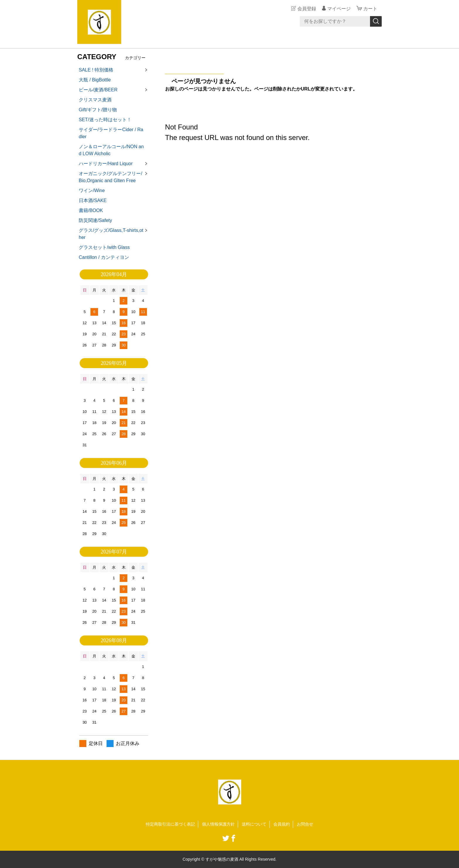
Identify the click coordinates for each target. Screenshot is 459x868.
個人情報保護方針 (218, 824)
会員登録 (307, 9)
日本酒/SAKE (93, 200)
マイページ (339, 9)
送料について (254, 824)
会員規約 (282, 824)
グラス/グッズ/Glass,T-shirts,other (111, 234)
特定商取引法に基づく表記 (170, 824)
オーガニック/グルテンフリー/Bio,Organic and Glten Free (111, 177)
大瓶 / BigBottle (95, 80)
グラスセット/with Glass (104, 247)
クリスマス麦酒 (95, 100)
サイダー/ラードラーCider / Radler (111, 133)
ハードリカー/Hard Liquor (106, 164)
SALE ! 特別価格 (96, 70)
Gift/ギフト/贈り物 (98, 110)
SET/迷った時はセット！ (105, 120)
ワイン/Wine (92, 190)
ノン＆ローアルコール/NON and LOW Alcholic (111, 150)
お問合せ (305, 824)
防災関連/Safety (95, 220)
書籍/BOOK (91, 210)
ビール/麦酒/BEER (98, 90)
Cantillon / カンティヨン (104, 257)
